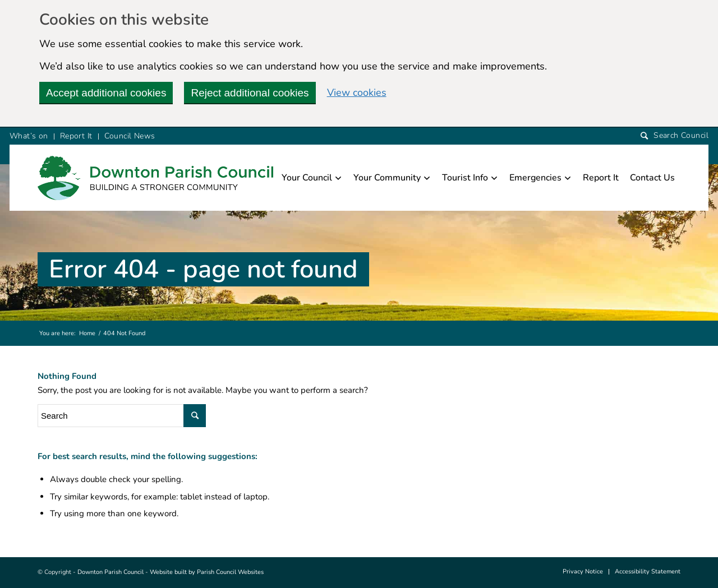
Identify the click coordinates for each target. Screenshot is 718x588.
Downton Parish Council (111, 572)
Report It (76, 136)
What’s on (29, 136)
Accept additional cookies (106, 93)
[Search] (675, 136)
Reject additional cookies (250, 93)
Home (87, 333)
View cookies (357, 92)
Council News (130, 136)
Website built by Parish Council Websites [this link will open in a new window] (207, 572)
